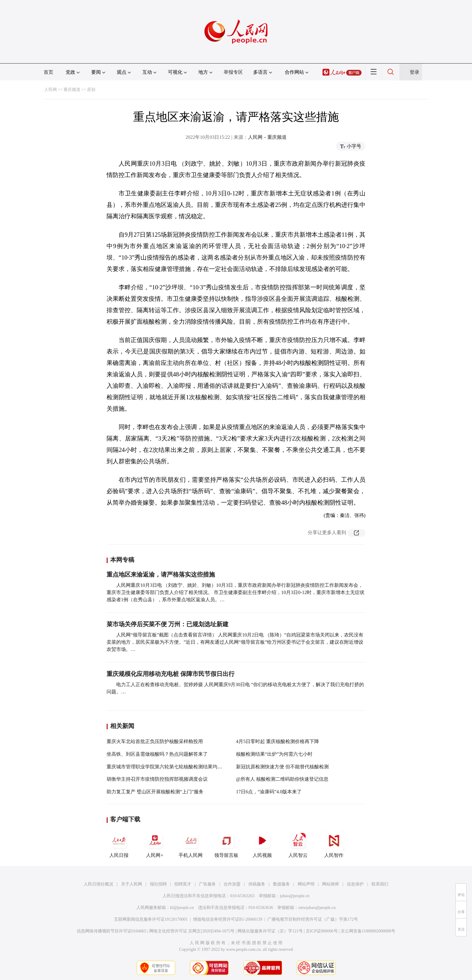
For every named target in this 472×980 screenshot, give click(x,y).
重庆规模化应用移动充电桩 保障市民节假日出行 (171, 674)
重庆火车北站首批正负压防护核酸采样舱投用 (155, 741)
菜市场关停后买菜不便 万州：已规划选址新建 (168, 624)
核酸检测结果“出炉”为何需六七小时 (274, 754)
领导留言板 (226, 844)
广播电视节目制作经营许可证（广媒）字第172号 (313, 919)
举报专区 (233, 72)
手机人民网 (191, 844)
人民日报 (119, 844)
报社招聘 (158, 884)
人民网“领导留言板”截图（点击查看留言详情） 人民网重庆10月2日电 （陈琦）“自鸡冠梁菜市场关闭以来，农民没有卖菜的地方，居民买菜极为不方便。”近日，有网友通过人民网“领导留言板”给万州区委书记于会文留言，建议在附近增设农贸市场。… (235, 642)
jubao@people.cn (295, 896)
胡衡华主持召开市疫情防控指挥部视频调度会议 (157, 779)
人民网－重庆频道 (267, 137)
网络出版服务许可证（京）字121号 (270, 931)
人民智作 (334, 844)
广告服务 (207, 884)
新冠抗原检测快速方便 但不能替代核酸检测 (282, 767)
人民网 (51, 90)
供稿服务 (257, 884)
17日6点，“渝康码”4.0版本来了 (269, 792)
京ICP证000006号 (322, 931)
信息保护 (355, 884)
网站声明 (306, 884)
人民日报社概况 (98, 884)
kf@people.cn (182, 908)
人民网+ (155, 844)
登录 (415, 72)
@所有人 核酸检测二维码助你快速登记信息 (282, 779)
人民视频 (262, 844)
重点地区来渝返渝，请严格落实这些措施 (161, 574)
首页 (48, 72)
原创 (91, 90)
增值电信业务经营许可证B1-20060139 (228, 919)
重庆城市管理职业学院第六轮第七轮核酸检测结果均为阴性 (169, 767)
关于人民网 (132, 884)
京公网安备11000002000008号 (368, 931)
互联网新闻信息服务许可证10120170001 (151, 919)
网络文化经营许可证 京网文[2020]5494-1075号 (192, 931)
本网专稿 (122, 560)
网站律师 (331, 884)
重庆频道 (72, 90)
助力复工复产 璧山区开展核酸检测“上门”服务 (155, 792)
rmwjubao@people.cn (317, 908)
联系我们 (380, 884)
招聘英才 (183, 884)
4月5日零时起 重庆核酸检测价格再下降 (278, 741)
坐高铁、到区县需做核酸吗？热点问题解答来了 (157, 754)
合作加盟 (232, 884)
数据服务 (281, 884)
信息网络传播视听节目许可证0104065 (112, 931)
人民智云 (298, 844)
